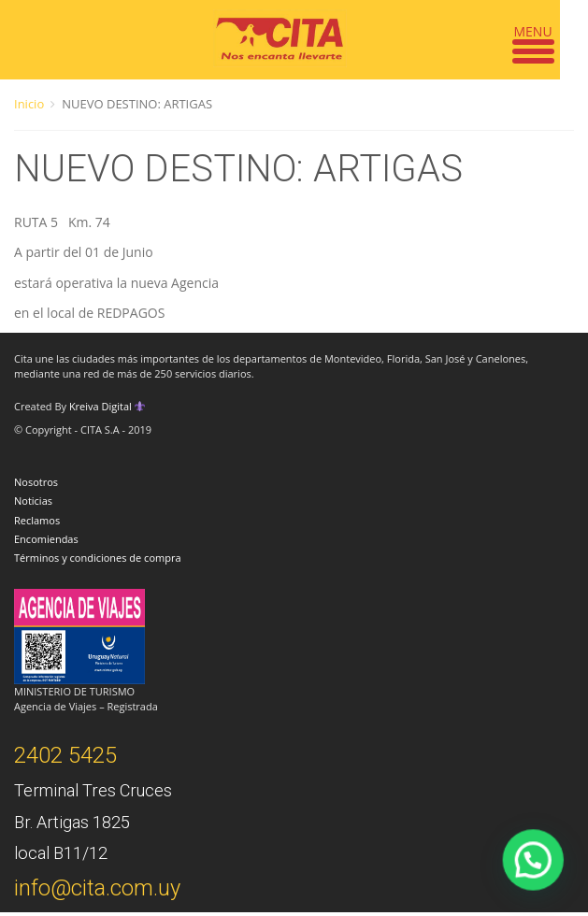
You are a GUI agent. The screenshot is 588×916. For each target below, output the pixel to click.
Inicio (29, 104)
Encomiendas (46, 539)
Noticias (33, 501)
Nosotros (36, 482)
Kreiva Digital (108, 406)
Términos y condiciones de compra (98, 558)
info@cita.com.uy (97, 888)
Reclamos (37, 520)
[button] (540, 878)
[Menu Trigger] (533, 40)
